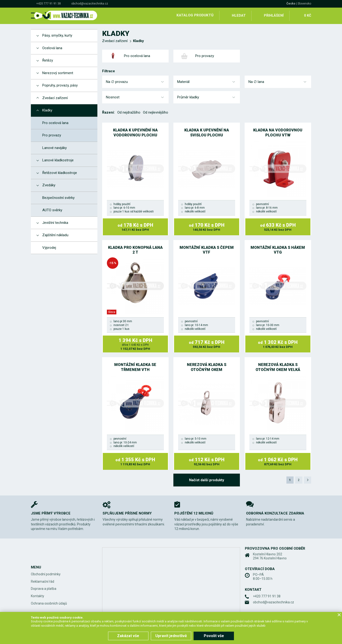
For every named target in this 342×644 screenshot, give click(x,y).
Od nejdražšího (129, 112)
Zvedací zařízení (115, 40)
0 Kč (307, 15)
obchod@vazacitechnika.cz (90, 4)
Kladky (138, 40)
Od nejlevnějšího (156, 112)
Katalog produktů (194, 15)
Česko (291, 4)
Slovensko (304, 4)
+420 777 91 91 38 (49, 4)
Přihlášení (273, 15)
